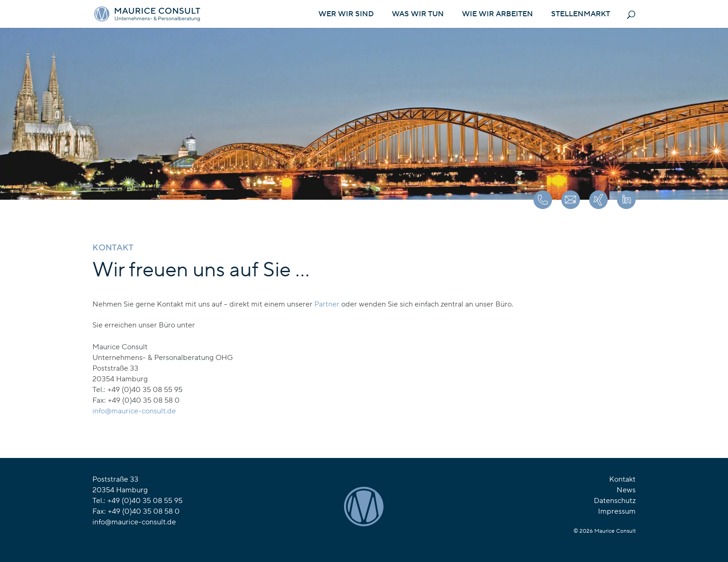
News (626, 490)
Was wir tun (418, 15)
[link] (134, 411)
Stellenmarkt (581, 15)
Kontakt (622, 479)
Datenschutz (615, 501)
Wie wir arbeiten (497, 15)
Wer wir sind (346, 15)
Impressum (617, 511)
